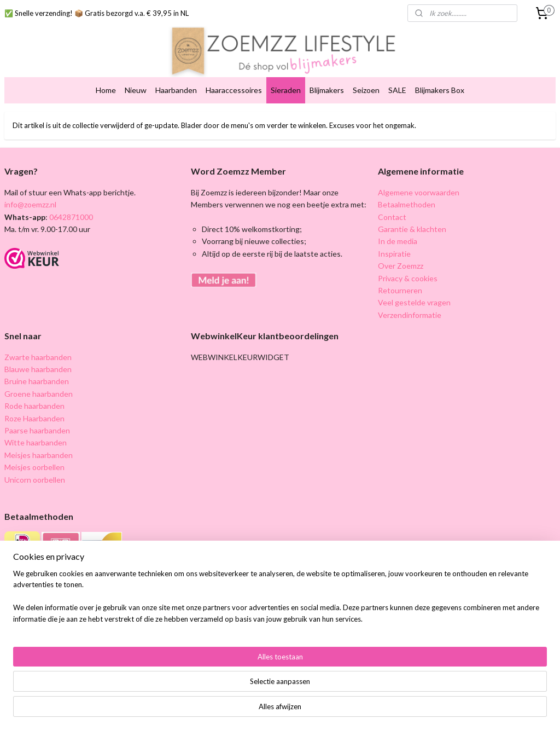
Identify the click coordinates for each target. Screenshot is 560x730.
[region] (208, 689)
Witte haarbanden (36, 442)
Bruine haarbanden (37, 381)
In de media (398, 241)
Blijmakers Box (440, 90)
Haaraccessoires (234, 90)
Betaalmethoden (407, 204)
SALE (397, 90)
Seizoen (366, 90)
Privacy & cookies (408, 278)
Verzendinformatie (410, 315)
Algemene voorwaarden (419, 192)
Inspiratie (394, 254)
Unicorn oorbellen (35, 480)
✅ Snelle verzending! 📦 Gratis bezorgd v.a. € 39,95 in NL (97, 13)
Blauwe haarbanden (38, 369)
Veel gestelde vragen (414, 302)
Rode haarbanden (34, 406)
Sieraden (286, 90)
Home (106, 90)
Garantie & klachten (412, 229)
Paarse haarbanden (37, 430)
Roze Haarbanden (34, 418)
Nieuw (136, 90)
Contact (392, 217)
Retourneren (400, 290)
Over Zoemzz (401, 266)
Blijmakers (327, 90)
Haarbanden (176, 90)
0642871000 (70, 217)
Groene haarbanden (39, 394)
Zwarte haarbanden (38, 357)
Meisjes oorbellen (34, 467)
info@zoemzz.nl (30, 204)
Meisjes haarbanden (39, 455)
